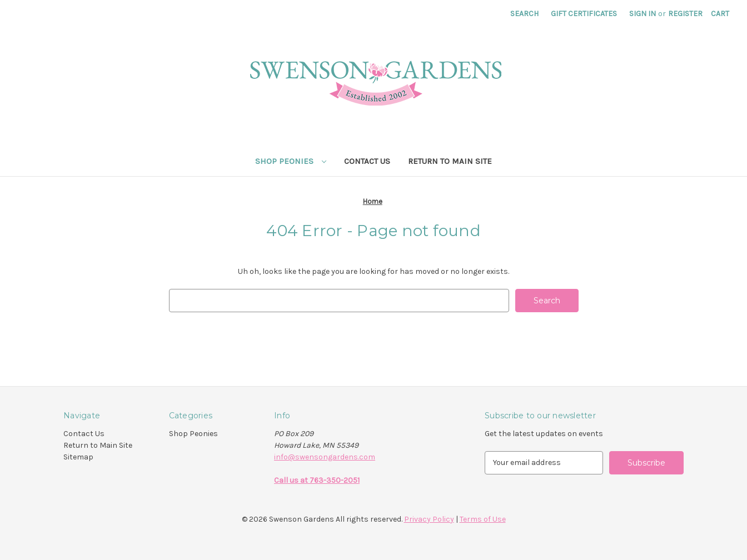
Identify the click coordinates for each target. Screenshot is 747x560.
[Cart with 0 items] (720, 14)
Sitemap (78, 457)
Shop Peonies (291, 161)
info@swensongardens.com (325, 457)
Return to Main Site (450, 161)
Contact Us (367, 161)
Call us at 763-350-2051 (317, 480)
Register (685, 14)
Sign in (643, 14)
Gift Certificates (584, 14)
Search (524, 14)
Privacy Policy (429, 519)
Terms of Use (483, 519)
